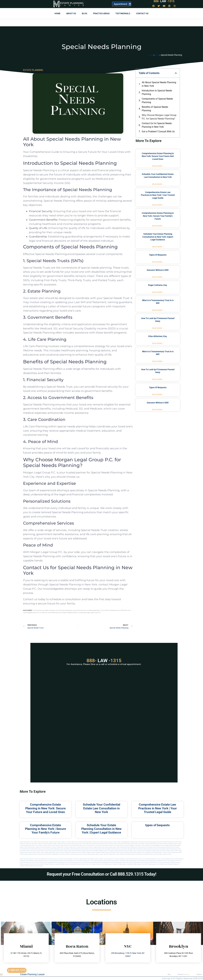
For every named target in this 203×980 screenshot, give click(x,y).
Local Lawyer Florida (41, 845)
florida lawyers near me (43, 854)
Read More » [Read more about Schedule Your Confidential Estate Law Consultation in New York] (158, 184)
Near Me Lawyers (108, 842)
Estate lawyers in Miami (165, 854)
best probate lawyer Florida (91, 852)
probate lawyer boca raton (159, 851)
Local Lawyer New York (110, 859)
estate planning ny (121, 859)
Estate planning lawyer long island (44, 862)
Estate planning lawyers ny (75, 862)
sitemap (166, 978)
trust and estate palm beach (142, 854)
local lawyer (110, 845)
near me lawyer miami (87, 847)
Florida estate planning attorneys (28, 854)
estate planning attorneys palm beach (60, 849)
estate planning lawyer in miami (158, 852)
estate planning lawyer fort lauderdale (140, 852)
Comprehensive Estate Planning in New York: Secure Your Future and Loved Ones (158, 156)
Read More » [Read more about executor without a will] (158, 277)
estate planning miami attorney (48, 847)
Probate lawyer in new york (140, 864)
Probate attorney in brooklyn (37, 864)
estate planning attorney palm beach (79, 849)
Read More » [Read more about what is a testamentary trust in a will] (158, 310)
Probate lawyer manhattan (166, 864)
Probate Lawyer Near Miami (137, 842)
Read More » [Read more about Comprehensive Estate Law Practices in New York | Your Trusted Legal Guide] (158, 205)
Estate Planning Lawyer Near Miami (154, 842)
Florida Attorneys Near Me (53, 845)
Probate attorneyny (175, 862)
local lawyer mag (118, 845)
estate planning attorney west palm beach (100, 849)
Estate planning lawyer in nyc (27, 862)
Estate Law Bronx (99, 859)
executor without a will (158, 270)
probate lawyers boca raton (144, 851)
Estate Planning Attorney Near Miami (172, 842)
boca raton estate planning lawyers (48, 851)
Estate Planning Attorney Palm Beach (158, 844)
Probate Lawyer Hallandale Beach (121, 842)
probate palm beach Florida (127, 854)
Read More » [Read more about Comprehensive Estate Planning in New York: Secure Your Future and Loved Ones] (158, 166)
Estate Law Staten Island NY (27, 859)
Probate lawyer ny (25, 864)
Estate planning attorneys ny (42, 861)
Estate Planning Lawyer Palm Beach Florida (137, 844)
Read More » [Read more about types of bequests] (158, 262)
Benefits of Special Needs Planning (155, 109)
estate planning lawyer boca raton (125, 847)
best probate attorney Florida (60, 852)
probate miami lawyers (75, 847)
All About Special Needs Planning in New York (159, 84)
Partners (199, 974)
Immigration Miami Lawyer (175, 844)
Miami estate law (154, 854)
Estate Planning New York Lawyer (28, 842)
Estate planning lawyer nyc (60, 862)
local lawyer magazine (128, 845)
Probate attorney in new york (84, 864)
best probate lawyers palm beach (107, 852)
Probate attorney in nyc (98, 864)
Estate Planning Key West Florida (81, 845)
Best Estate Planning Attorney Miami (92, 844)
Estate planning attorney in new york (135, 859)
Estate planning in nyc (84, 861)
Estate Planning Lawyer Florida (87, 842)
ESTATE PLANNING (33, 70)
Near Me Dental (100, 842)
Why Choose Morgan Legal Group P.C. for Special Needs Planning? (159, 117)
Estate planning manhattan (103, 862)
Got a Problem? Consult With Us (158, 132)
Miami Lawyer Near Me (73, 842)
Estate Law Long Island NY (67, 859)
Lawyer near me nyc (128, 862)
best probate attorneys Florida (76, 852)
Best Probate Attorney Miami (42, 844)
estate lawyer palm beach (123, 852)
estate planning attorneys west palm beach (122, 849)
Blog (85, 13)
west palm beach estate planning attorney (167, 849)
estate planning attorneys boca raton (40, 849)
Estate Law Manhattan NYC (42, 859)
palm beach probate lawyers (115, 851)
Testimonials (123, 13)
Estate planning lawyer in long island (134, 861)
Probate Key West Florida (66, 845)
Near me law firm (155, 862)
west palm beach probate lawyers (98, 851)
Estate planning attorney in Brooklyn (34, 866)
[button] (176, 73)
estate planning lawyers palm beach (143, 847)
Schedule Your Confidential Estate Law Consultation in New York (101, 808)
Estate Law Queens (79, 859)
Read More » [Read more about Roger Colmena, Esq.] (158, 292)
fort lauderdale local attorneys (58, 854)
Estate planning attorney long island (171, 859)
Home (57, 13)
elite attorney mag (153, 845)
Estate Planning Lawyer (32, 974)
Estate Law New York (54, 859)
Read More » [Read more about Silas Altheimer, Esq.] (158, 343)
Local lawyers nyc (145, 862)
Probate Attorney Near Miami (27, 844)
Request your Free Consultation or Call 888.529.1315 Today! (101, 874)
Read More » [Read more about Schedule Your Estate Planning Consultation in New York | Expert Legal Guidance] (158, 247)
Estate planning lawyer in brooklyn (116, 861)
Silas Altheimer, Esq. (158, 336)
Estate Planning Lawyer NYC (60, 842)
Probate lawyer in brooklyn (111, 864)
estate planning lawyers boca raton (162, 847)
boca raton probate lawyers (65, 851)
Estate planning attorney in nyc (153, 859)
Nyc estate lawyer (165, 862)
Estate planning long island (89, 862)
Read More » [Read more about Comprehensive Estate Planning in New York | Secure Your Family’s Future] (158, 226)
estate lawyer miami (110, 847)
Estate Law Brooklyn (89, 859)
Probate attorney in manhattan (68, 864)
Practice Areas (101, 13)
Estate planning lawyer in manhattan (153, 861)
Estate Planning (72, 3)
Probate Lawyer (170, 851)
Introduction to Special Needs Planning (157, 92)
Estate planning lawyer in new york (172, 861)
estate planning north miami (174, 852)
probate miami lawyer (114, 854)
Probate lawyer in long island (125, 864)
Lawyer (73, 5)
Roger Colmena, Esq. (158, 285)
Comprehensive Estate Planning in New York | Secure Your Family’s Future (158, 216)
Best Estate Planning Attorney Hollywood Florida (114, 844)
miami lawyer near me (102, 854)
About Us (71, 13)
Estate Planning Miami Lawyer (45, 842)
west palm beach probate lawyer (81, 851)
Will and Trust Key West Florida (98, 845)
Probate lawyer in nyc (153, 864)
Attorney (183, 974)
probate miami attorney (62, 847)
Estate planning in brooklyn (57, 861)
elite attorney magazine (164, 845)
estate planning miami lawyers (32, 847)
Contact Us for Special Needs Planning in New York (157, 125)
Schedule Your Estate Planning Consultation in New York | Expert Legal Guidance (158, 237)
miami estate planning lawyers (88, 854)
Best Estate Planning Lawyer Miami (73, 844)
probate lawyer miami (99, 847)
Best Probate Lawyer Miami (57, 844)
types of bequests (158, 255)
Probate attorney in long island (52, 864)
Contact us (142, 13)
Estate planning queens (116, 862)
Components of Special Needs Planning (157, 101)
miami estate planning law (73, 854)
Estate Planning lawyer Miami (27, 845)
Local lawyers (137, 862)
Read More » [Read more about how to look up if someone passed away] (158, 328)
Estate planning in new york (71, 861)
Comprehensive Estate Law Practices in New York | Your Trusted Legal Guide (158, 195)
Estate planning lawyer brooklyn (98, 861)
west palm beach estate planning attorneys (145, 849)
